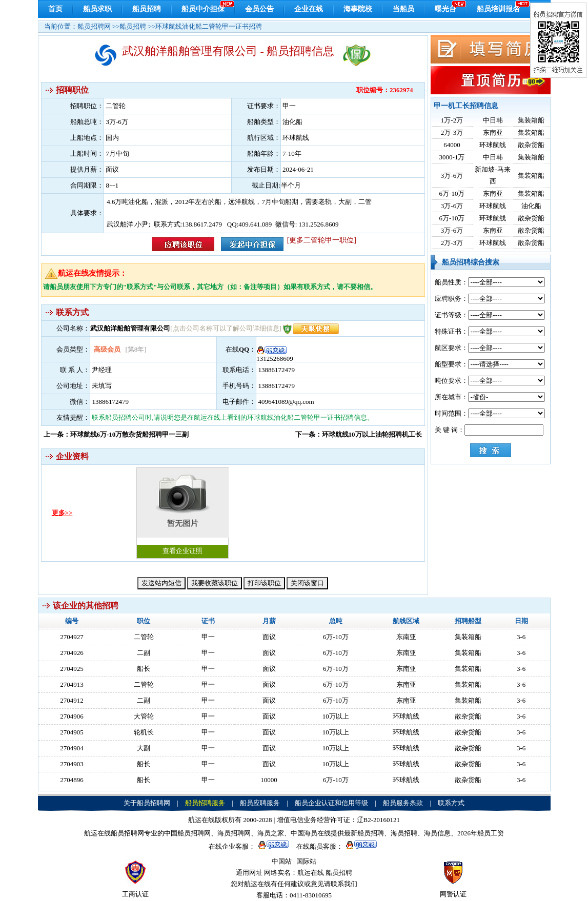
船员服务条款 (403, 803)
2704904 (72, 748)
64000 (452, 145)
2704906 (72, 716)
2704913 (72, 684)
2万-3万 (452, 132)
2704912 (72, 700)
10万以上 (336, 716)
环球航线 (493, 145)
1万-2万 (452, 120)
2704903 (72, 764)
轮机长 (144, 732)
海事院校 (358, 9)
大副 (144, 748)
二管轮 (144, 637)
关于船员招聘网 (147, 803)
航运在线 (311, 873)
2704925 (72, 669)
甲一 (208, 637)
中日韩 (493, 120)
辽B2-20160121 (379, 820)
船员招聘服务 (205, 803)
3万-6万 (452, 176)
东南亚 (493, 132)
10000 (269, 780)
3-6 (521, 637)
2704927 (72, 637)
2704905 (72, 732)
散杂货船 (531, 145)
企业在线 (309, 9)
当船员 (403, 9)
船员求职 (97, 9)
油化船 (531, 206)
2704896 (72, 780)
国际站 (306, 861)
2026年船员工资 (481, 833)
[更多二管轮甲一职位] (322, 240)
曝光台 (445, 9)
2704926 (72, 653)
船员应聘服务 (260, 803)
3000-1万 (452, 157)
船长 (144, 669)
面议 (269, 637)
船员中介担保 (203, 9)
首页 (55, 9)
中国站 (282, 861)
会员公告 (259, 9)
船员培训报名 (498, 9)
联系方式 (451, 803)
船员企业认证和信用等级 (331, 803)
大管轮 (144, 716)
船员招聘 (147, 9)
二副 (144, 653)
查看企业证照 (183, 511)
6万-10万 (452, 193)
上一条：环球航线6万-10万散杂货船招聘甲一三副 (116, 434)
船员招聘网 (94, 26)
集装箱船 (531, 120)
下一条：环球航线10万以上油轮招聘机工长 (359, 434)
